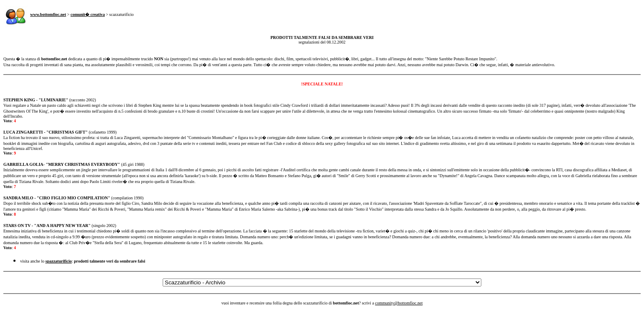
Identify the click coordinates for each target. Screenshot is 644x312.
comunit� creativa (88, 14)
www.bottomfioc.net (48, 14)
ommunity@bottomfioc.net (400, 303)
